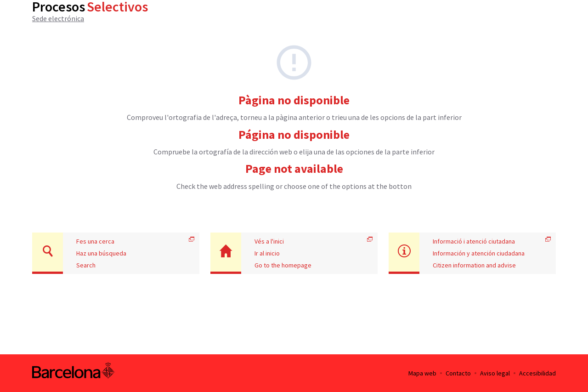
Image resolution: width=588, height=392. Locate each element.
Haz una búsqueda (101, 253)
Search (86, 265)
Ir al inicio (267, 253)
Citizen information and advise (474, 265)
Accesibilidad (537, 373)
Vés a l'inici (269, 241)
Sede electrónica (58, 18)
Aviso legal (495, 373)
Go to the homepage (283, 265)
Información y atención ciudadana (479, 253)
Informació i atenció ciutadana (474, 241)
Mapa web (422, 373)
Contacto (458, 373)
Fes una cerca (95, 241)
